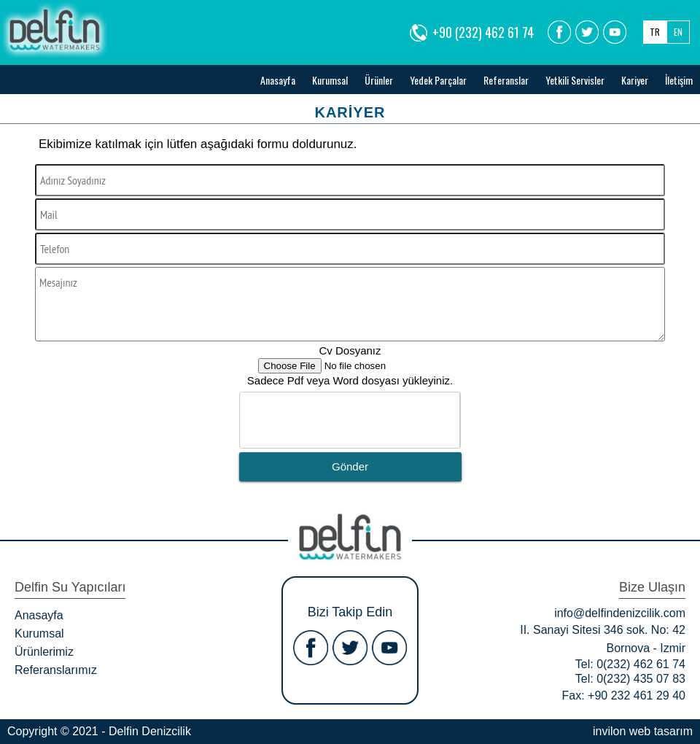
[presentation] (351, 421)
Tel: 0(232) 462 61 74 (630, 664)
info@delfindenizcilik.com (620, 613)
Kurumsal (330, 80)
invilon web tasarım (643, 731)
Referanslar (506, 80)
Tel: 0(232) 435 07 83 (630, 679)
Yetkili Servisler (575, 80)
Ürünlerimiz (44, 652)
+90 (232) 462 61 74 (483, 32)
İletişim (679, 80)
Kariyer (635, 80)
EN (678, 32)
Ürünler (379, 80)
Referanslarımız (56, 670)
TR (655, 32)
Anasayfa (278, 80)
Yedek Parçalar (438, 80)
